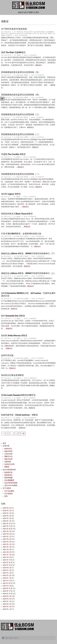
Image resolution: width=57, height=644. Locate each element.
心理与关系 (36, 33)
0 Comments (23, 35)
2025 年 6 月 (7, 539)
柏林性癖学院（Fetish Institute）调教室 (19, 415)
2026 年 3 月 (7, 516)
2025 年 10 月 (7, 529)
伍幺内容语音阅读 (39, 32)
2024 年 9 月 (7, 550)
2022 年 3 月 (7, 573)
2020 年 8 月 (7, 599)
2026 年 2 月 (7, 518)
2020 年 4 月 (7, 609)
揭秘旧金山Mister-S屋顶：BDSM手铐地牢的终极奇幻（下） (28, 253)
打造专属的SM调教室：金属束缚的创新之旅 (21, 234)
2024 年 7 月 (7, 555)
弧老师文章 (20, 33)
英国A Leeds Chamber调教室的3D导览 (18, 395)
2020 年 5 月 (7, 607)
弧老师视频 (28, 33)
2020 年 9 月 (7, 596)
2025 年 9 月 (7, 531)
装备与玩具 (43, 33)
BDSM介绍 (20, 32)
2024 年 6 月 (7, 557)
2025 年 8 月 (7, 534)
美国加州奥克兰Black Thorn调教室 (17, 214)
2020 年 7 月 (7, 601)
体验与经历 (5, 33)
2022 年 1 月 (7, 578)
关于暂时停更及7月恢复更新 (14, 29)
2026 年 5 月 (7, 511)
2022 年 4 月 (7, 570)
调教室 (3, 35)
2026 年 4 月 (7, 513)
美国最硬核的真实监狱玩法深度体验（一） (21, 174)
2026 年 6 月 (7, 508)
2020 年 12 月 (7, 588)
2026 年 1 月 (7, 521)
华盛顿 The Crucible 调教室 (13, 154)
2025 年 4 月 (7, 544)
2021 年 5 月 (7, 586)
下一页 (22, 434)
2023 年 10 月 (7, 562)
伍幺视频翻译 (50, 32)
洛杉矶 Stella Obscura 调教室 (14, 336)
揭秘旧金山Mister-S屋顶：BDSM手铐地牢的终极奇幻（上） (28, 273)
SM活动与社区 (28, 32)
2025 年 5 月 (7, 542)
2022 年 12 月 (7, 565)
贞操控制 (9, 35)
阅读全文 (48, 45)
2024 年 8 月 (7, 552)
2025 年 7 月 (7, 537)
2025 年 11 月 (7, 526)
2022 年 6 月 (7, 568)
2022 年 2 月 (7, 575)
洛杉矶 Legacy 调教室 (11, 194)
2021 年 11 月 (7, 581)
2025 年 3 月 (7, 547)
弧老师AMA (12, 33)
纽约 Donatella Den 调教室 (13, 316)
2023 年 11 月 (7, 560)
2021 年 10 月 (7, 583)
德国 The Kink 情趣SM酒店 (13, 52)
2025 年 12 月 (7, 524)
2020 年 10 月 (8, 594)
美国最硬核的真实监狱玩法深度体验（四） (21, 95)
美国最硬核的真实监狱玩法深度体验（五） (21, 72)
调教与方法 (51, 33)
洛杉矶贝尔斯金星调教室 (12, 375)
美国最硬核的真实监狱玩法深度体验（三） (21, 114)
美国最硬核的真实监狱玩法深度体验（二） (21, 134)
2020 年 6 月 (7, 604)
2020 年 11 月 (7, 591)
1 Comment (32, 398)
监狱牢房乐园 (7, 355)
